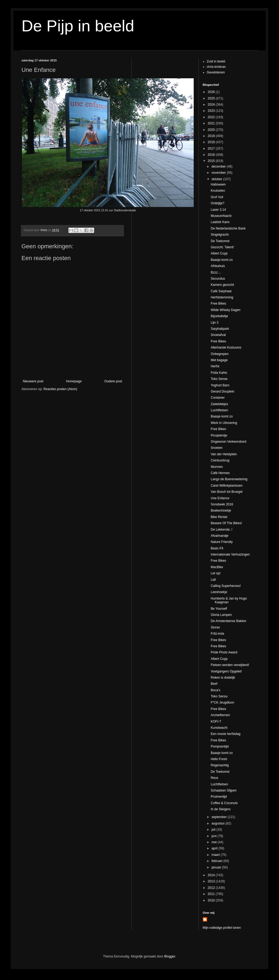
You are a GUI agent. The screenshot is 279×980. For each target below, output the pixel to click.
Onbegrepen (220, 354)
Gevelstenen (216, 72)
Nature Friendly (222, 542)
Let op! (216, 573)
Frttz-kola (217, 634)
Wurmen (217, 467)
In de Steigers (221, 809)
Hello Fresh (219, 759)
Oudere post (113, 381)
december (219, 167)
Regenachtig (220, 765)
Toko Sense (219, 379)
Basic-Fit (217, 548)
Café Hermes (220, 473)
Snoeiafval (218, 335)
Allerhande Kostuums (226, 347)
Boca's (215, 690)
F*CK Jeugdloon (222, 702)
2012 (212, 888)
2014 (212, 875)
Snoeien (216, 448)
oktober (217, 179)
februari (217, 861)
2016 (212, 155)
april (215, 848)
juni (214, 836)
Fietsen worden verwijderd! (230, 665)
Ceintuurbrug (220, 460)
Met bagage (219, 360)
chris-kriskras (216, 67)
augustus (218, 823)
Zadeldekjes (219, 404)
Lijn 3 (214, 323)
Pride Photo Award (224, 652)
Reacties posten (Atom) (60, 389)
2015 (212, 161)
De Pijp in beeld (78, 26)
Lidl (213, 580)
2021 (212, 123)
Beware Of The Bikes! (226, 523)
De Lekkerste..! (221, 530)
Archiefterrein (220, 715)
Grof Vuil (217, 197)
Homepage (74, 381)
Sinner (215, 627)
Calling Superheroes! (226, 586)
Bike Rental (219, 517)
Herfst (215, 366)
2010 (212, 900)
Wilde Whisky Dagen (225, 310)
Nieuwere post (33, 381)
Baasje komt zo (222, 260)
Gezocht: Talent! (222, 247)
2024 (212, 105)
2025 (212, 98)
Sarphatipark (220, 329)
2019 (212, 136)
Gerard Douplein (222, 391)
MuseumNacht (221, 216)
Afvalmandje (219, 536)
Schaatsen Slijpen (223, 790)
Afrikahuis (218, 266)
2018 (212, 142)
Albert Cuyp (219, 253)
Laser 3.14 (218, 210)
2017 (212, 149)
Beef (214, 684)
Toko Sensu (219, 696)
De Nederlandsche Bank (228, 228)
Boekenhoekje (221, 511)
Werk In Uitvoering (224, 423)
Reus (214, 778)
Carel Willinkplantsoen (227, 486)
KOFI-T (216, 722)
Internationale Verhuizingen (230, 554)
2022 (212, 117)
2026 (212, 92)
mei (214, 842)
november (219, 173)
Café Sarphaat (221, 291)
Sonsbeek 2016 (222, 504)
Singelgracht (220, 235)
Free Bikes (218, 304)
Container (218, 398)
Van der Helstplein (224, 454)
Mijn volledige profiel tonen (222, 928)
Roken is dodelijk (223, 678)
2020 (212, 130)
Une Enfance (220, 498)
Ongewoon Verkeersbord (228, 442)
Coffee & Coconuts (224, 803)
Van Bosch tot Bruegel (227, 492)
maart (216, 855)
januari (217, 867)
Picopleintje (219, 435)
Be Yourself (219, 609)
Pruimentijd (219, 797)
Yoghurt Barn (220, 385)
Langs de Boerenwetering (229, 479)
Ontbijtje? (217, 203)
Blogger (170, 956)
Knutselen (218, 191)
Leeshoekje (219, 592)
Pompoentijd (220, 746)
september (219, 817)
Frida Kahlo (219, 373)
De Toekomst (220, 241)
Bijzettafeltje (219, 316)
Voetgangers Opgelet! (226, 671)
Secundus (218, 279)
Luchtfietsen (219, 410)
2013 (212, 881)
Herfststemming (222, 297)
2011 (212, 894)
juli (214, 830)
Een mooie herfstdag (225, 734)
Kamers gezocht (222, 285)
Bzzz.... (216, 272)
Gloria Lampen (221, 615)
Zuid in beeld (216, 61)
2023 (212, 111)
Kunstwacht (219, 728)
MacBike (217, 567)
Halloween (218, 184)
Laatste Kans (220, 222)
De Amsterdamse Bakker (228, 621)
